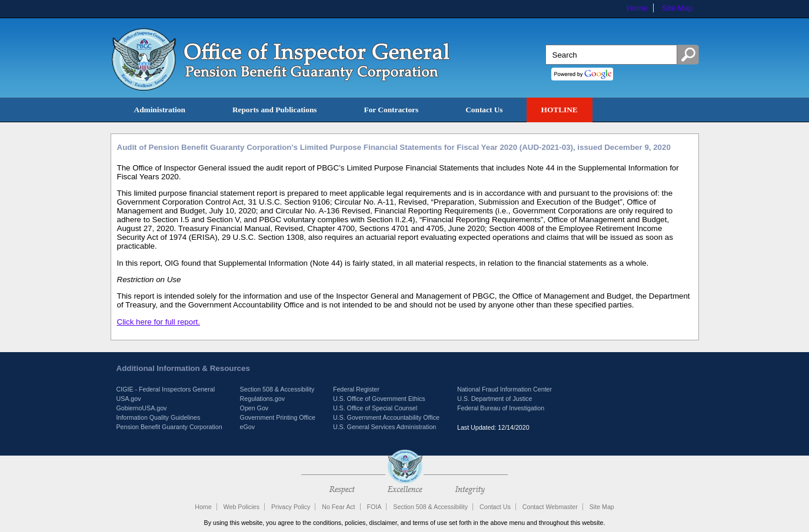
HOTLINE (560, 110)
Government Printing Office (278, 417)
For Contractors (392, 110)
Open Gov (254, 408)
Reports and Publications (275, 110)
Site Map (678, 8)
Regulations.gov (262, 399)
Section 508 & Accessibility (277, 389)
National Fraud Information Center (505, 389)
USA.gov (129, 399)
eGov (247, 427)
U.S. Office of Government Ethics (379, 399)
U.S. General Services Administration (384, 427)
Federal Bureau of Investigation (501, 408)
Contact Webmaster (550, 507)
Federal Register (356, 389)
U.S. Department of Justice (495, 399)
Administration (160, 110)
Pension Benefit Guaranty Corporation (169, 427)
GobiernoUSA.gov (142, 408)
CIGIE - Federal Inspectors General (166, 389)
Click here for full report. (159, 322)
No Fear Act (338, 507)
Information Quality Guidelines (159, 417)
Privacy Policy (291, 507)
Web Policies (242, 507)
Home (637, 8)
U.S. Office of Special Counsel (375, 408)
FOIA (374, 507)
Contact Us (484, 110)
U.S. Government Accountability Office (386, 417)
